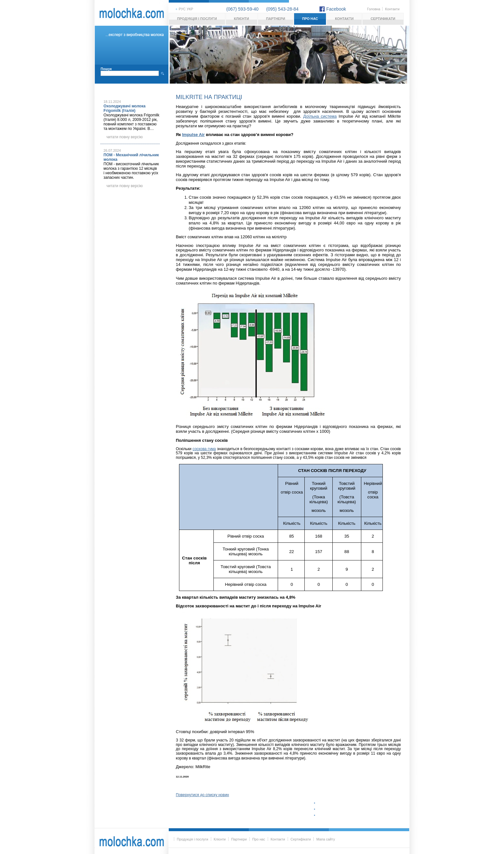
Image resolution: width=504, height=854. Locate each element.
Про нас (310, 19)
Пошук (106, 69)
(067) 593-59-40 (242, 9)
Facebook (336, 9)
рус (182, 9)
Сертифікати (383, 19)
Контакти (392, 9)
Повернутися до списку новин (202, 795)
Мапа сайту (326, 839)
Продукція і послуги (197, 19)
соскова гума (204, 449)
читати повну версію (125, 137)
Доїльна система (320, 116)
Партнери (276, 19)
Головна (374, 9)
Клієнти (242, 19)
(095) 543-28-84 (282, 9)
